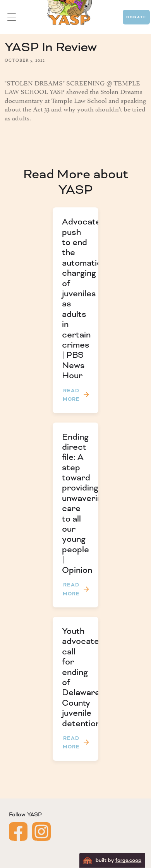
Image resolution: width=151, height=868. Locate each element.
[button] (12, 17)
